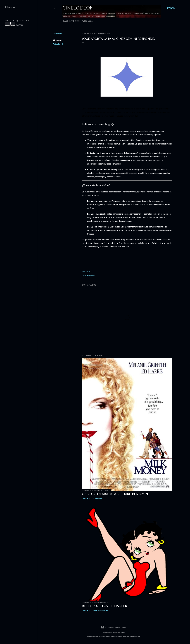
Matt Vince (121, 632)
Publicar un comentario (100, 610)
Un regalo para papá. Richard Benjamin (115, 494)
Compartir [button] (58, 34)
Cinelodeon (78, 8)
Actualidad (58, 44)
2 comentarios (97, 499)
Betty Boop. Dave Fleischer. (105, 606)
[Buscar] (171, 8)
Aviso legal (87, 21)
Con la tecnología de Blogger (114, 627)
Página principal (71, 21)
